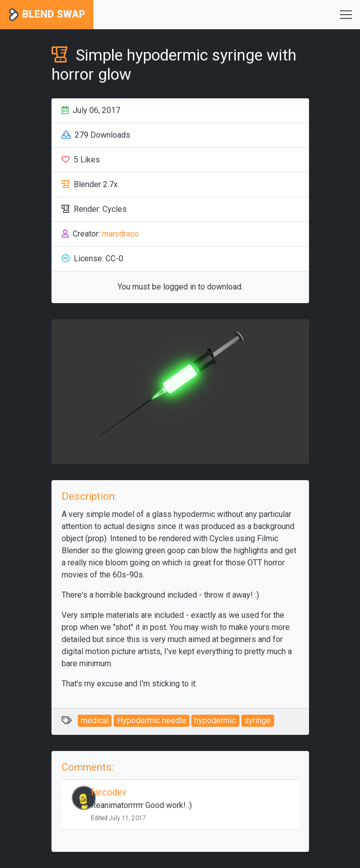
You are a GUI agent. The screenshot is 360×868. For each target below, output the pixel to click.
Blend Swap (47, 15)
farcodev (109, 792)
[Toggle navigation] (346, 15)
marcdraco (120, 234)
